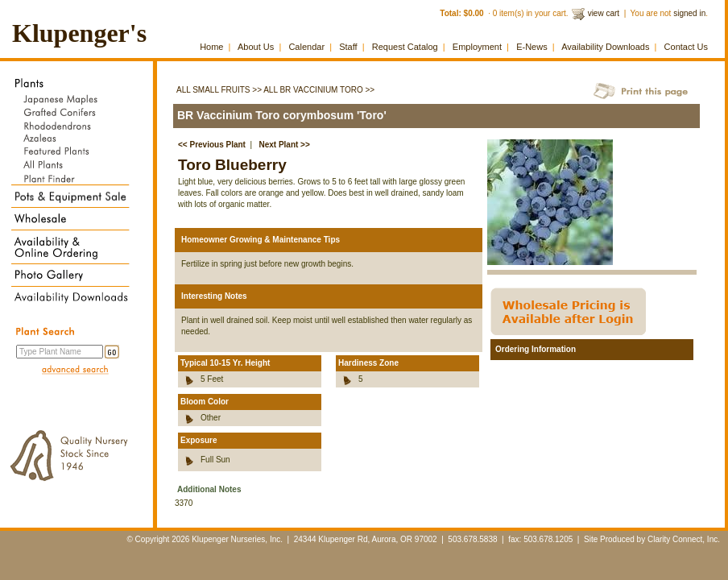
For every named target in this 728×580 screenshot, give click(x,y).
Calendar (306, 47)
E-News (532, 47)
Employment (477, 47)
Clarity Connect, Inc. (684, 539)
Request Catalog (405, 47)
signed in (689, 13)
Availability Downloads (605, 47)
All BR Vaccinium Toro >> (319, 90)
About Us (256, 47)
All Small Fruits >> (219, 90)
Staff (348, 47)
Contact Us (686, 47)
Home (211, 47)
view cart (604, 13)
